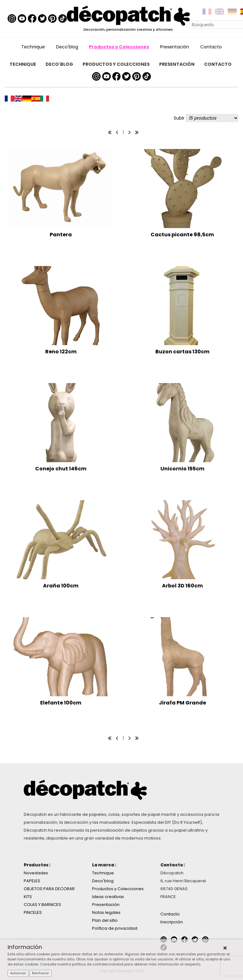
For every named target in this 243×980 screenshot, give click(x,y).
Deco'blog (67, 47)
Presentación (175, 47)
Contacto (211, 47)
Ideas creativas (108, 897)
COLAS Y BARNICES (42, 905)
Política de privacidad (115, 928)
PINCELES (33, 912)
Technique (33, 47)
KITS (28, 897)
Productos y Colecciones (119, 47)
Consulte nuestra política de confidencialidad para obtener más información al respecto (120, 964)
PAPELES (32, 881)
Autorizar (18, 973)
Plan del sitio (105, 920)
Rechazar (40, 973)
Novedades (36, 873)
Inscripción (172, 922)
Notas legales (106, 912)
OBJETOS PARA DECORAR (49, 889)
